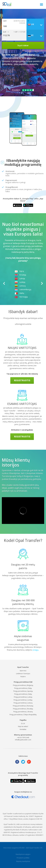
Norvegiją (21, 297)
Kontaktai (23, 729)
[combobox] (36, 24)
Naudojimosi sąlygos (23, 854)
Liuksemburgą (23, 289)
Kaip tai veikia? (23, 726)
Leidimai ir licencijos (23, 674)
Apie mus (23, 671)
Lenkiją (20, 282)
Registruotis (22, 380)
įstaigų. (36, 650)
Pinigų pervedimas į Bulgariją (23, 685)
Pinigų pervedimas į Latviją (23, 697)
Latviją (20, 278)
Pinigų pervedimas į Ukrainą (23, 712)
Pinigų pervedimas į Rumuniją (23, 706)
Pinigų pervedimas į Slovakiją (23, 709)
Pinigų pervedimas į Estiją (23, 688)
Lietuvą (20, 286)
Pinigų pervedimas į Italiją (23, 694)
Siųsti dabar (23, 45)
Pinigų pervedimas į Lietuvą (23, 703)
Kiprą (19, 271)
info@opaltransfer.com (23, 740)
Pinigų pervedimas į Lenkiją (23, 700)
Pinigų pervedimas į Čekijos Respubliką (23, 715)
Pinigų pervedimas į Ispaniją (23, 691)
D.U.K (23, 723)
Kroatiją (20, 275)
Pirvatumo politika (23, 858)
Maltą (19, 293)
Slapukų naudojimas (23, 861)
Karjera (23, 676)
